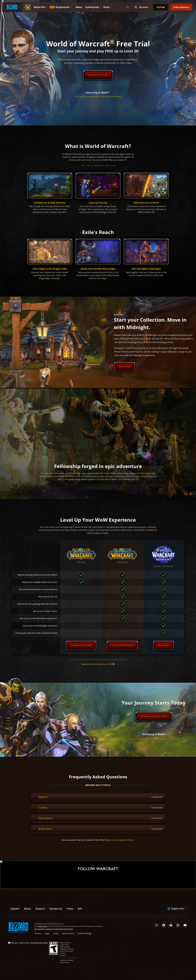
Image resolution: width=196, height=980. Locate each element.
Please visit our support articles (119, 840)
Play (188, 494)
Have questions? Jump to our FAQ (98, 664)
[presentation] (12, 7)
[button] (50, 193)
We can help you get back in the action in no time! (98, 96)
